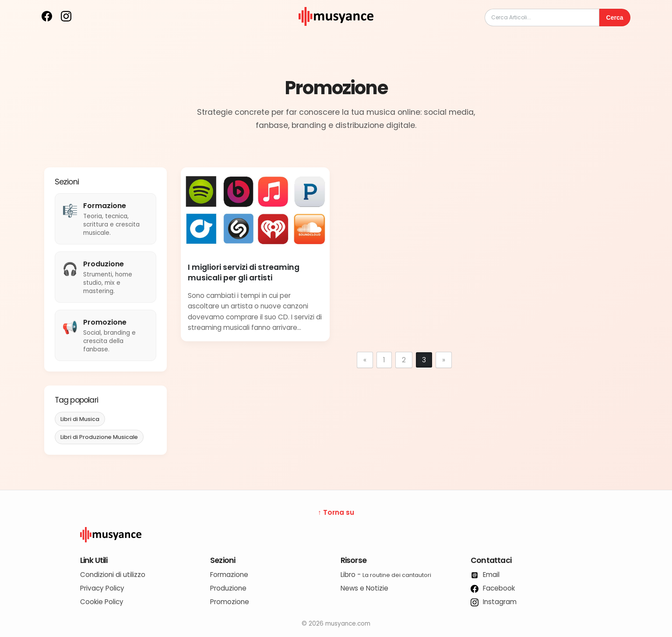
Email (485, 575)
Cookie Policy (102, 602)
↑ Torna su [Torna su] (336, 512)
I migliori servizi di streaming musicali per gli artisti (244, 273)
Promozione (230, 602)
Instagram (494, 602)
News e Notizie (364, 588)
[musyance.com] (336, 32)
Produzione (228, 588)
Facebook (493, 588)
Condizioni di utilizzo (113, 575)
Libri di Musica (80, 419)
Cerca (615, 18)
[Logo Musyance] (336, 535)
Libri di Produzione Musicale (99, 437)
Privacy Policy (102, 588)
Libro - (386, 575)
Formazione (229, 575)
